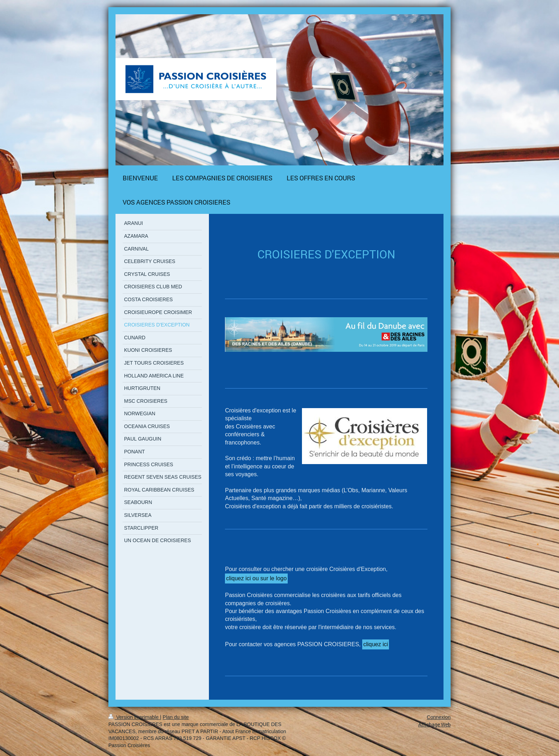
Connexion (439, 717)
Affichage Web (434, 724)
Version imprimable (134, 717)
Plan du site (176, 717)
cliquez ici (376, 644)
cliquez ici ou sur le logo (256, 578)
